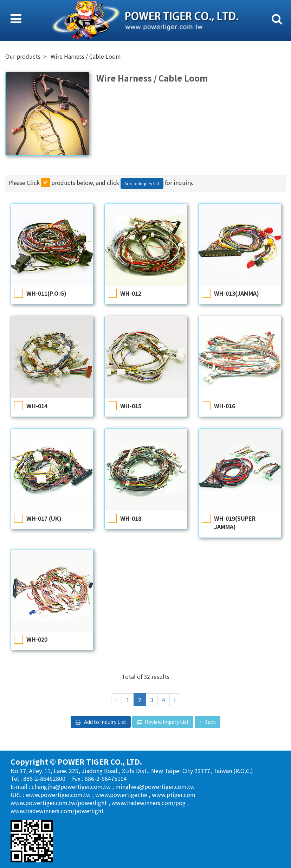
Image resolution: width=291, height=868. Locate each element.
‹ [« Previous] (117, 700)
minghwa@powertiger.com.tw (155, 786)
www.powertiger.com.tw (59, 795)
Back (209, 722)
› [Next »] (175, 700)
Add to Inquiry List (142, 183)
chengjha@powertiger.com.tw (72, 786)
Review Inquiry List (166, 722)
